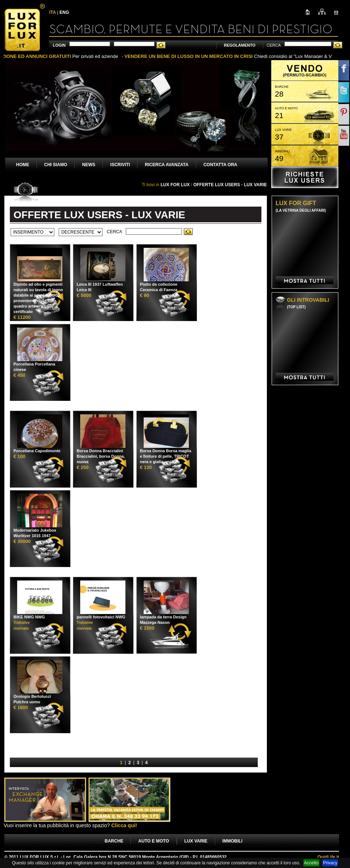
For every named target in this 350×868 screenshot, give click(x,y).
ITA (52, 12)
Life (328, 857)
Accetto (311, 863)
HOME (23, 165)
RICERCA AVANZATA (167, 165)
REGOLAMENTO (240, 45)
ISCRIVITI (120, 165)
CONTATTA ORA (220, 165)
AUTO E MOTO (153, 841)
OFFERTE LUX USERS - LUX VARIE (230, 185)
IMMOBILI (232, 841)
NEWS (89, 165)
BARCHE (114, 841)
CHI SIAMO (56, 165)
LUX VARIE (196, 841)
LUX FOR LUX (175, 185)
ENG (64, 12)
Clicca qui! (124, 825)
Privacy (330, 863)
